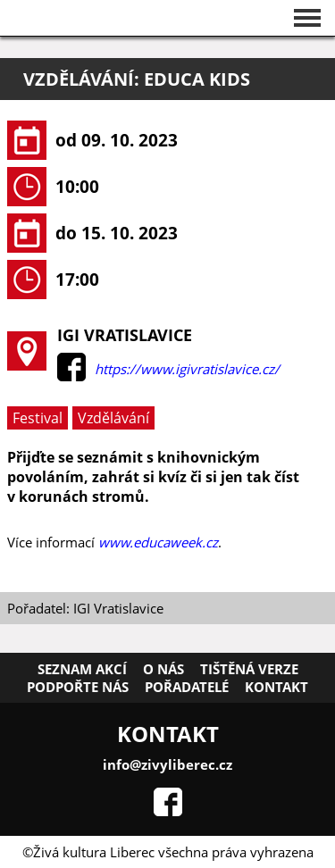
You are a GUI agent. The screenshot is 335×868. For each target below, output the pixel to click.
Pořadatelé (187, 687)
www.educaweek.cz (158, 542)
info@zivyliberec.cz (167, 764)
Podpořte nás (78, 687)
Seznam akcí (82, 669)
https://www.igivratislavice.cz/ (187, 369)
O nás (163, 669)
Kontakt (276, 687)
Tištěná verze (249, 669)
